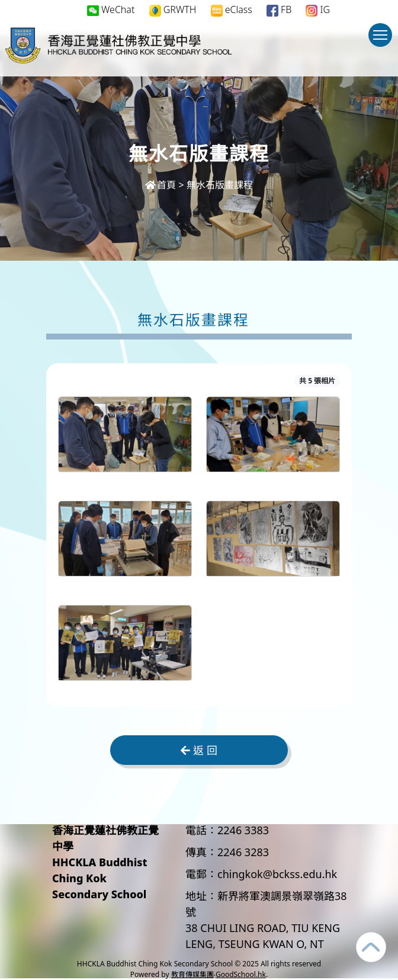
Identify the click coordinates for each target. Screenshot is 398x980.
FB (279, 10)
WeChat (111, 9)
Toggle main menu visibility (383, 41)
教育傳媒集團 (192, 974)
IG (318, 10)
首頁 (161, 185)
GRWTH (173, 10)
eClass (232, 10)
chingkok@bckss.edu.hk (277, 874)
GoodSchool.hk (241, 974)
